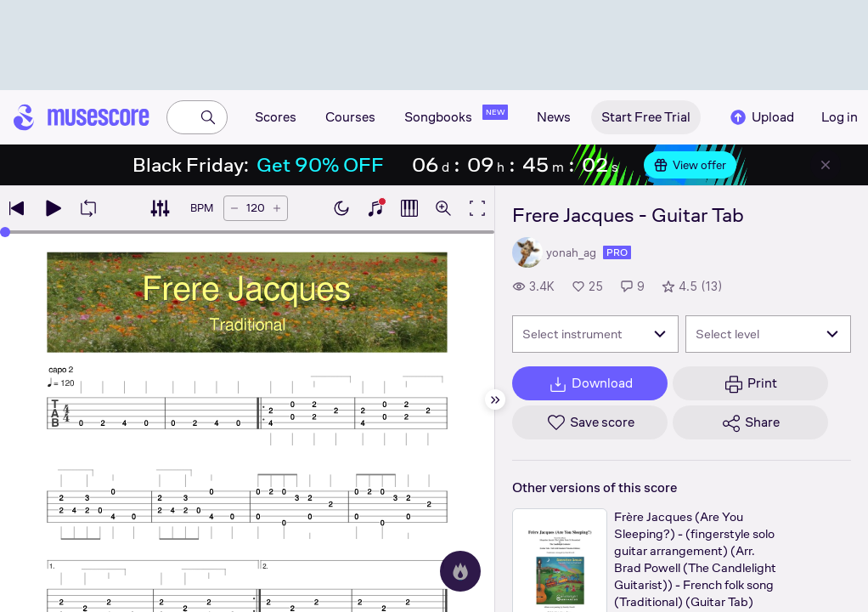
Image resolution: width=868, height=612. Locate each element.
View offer (690, 165)
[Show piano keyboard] (375, 208)
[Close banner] (826, 165)
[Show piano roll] (409, 208)
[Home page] (82, 117)
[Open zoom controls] (443, 208)
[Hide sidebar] (495, 399)
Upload (761, 117)
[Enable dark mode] (341, 208)
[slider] (5, 232)
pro (617, 252)
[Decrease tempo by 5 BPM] (234, 208)
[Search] (208, 117)
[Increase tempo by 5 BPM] (277, 208)
